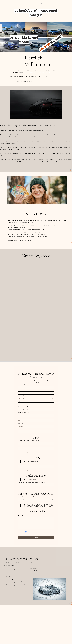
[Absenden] (36, 537)
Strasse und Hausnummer (24, 412)
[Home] (70, 169)
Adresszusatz (21, 418)
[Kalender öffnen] (52, 398)
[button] (36, 449)
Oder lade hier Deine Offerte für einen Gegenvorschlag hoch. (32, 464)
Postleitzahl (20, 423)
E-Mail (19, 401)
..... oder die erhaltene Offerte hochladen (27, 446)
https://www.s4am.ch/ (32, 72)
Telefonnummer (31, 407)
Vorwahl (20, 407)
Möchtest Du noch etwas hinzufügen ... (27, 516)
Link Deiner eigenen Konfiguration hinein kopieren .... (30, 440)
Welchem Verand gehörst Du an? (25, 497)
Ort (19, 429)
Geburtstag (21, 396)
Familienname (21, 385)
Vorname (20, 390)
